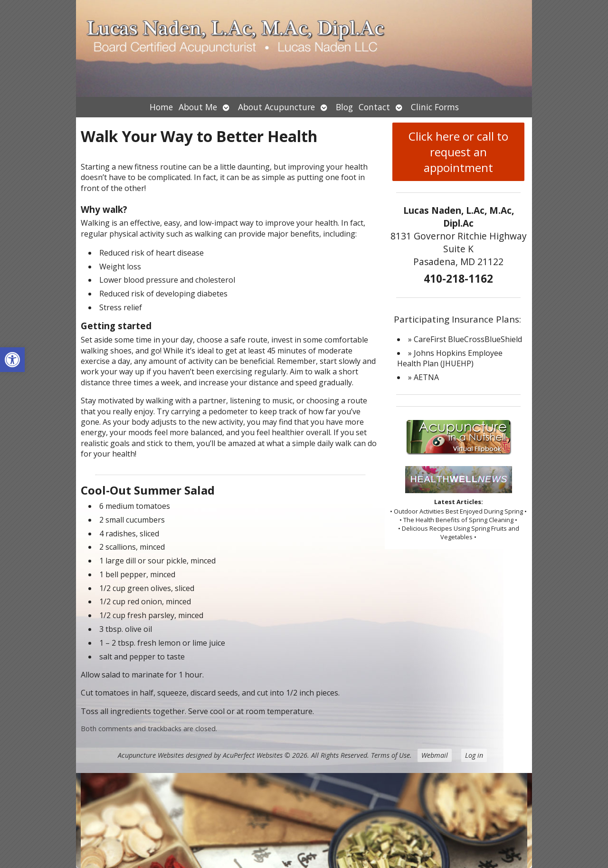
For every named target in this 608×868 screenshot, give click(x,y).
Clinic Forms (435, 107)
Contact (374, 107)
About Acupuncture (276, 107)
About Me (198, 107)
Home (161, 107)
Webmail (435, 755)
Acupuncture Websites (151, 755)
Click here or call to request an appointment (458, 152)
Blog (344, 107)
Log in (474, 755)
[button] (12, 360)
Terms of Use (390, 755)
